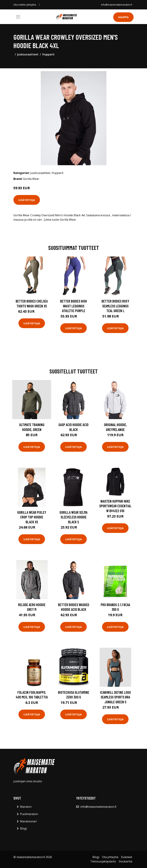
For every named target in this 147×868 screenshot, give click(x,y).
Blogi (23, 828)
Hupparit (48, 54)
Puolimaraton (29, 814)
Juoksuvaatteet (28, 54)
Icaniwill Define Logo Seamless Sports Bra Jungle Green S (115, 697)
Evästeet (127, 857)
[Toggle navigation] (18, 17)
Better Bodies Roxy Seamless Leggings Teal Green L (115, 306)
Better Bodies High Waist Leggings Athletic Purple (73, 306)
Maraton (26, 807)
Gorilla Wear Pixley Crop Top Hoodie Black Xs (32, 517)
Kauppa (123, 17)
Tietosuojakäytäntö (103, 861)
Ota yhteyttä (110, 857)
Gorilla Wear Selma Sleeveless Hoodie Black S (73, 517)
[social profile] (39, 5)
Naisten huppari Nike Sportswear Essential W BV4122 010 (115, 506)
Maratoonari (28, 821)
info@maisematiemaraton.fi (116, 5)
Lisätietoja (27, 200)
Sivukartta (125, 861)
